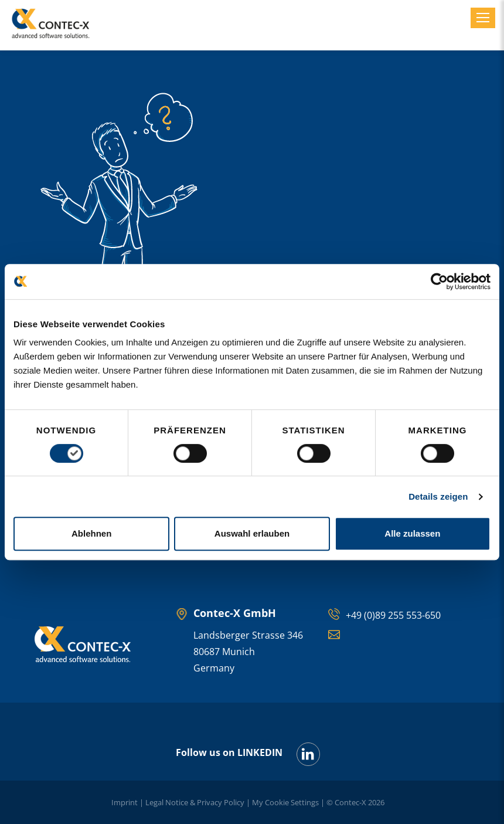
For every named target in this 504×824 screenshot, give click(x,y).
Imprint (125, 802)
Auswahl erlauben (252, 533)
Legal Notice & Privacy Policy (195, 802)
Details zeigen (438, 496)
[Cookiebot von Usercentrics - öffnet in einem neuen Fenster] (439, 282)
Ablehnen (91, 533)
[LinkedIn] (308, 754)
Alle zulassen (412, 533)
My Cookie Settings (285, 802)
